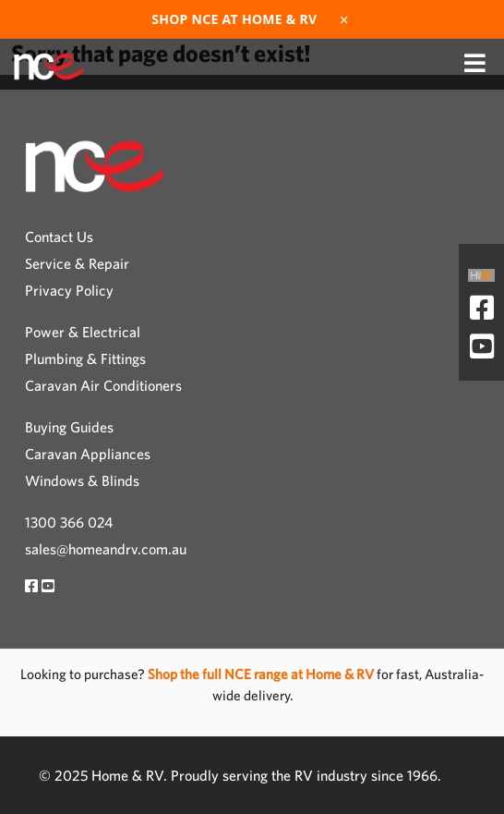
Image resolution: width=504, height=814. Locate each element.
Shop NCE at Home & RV (234, 19)
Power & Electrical (83, 332)
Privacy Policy (69, 290)
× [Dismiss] (344, 19)
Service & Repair (77, 263)
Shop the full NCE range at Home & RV (262, 674)
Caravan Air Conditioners (103, 385)
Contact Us (59, 237)
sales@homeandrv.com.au (106, 549)
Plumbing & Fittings (85, 358)
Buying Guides (69, 427)
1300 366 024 (69, 522)
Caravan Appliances (88, 454)
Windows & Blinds (82, 480)
